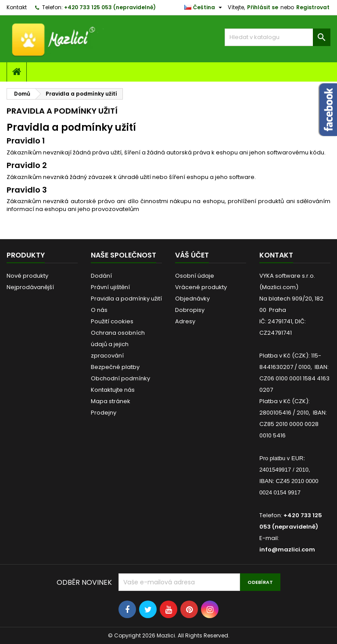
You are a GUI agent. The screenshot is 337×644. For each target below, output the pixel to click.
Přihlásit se (263, 7)
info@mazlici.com (287, 549)
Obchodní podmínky (120, 378)
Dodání (101, 276)
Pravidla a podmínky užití (126, 299)
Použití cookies (112, 321)
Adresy (185, 321)
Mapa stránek (111, 401)
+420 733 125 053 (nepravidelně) (110, 7)
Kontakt (17, 7)
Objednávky (192, 299)
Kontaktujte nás (113, 390)
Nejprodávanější (30, 287)
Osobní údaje (195, 276)
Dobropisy (190, 310)
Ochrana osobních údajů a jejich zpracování (118, 344)
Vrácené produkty (201, 287)
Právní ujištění (110, 287)
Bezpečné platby (115, 367)
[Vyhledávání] (278, 37)
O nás (99, 310)
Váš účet (192, 255)
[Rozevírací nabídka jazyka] (204, 7)
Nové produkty (27, 276)
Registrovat (313, 7)
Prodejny (104, 413)
